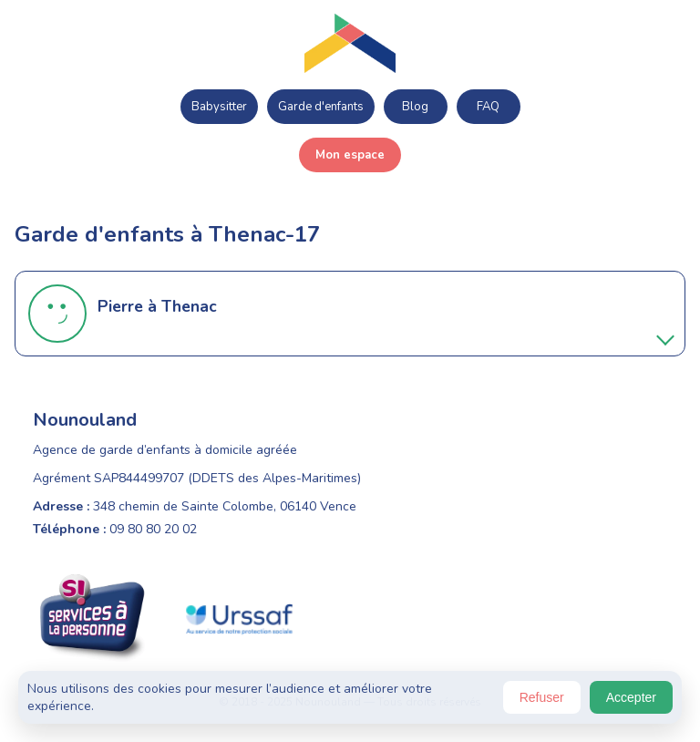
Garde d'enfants (321, 107)
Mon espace (350, 155)
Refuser (542, 697)
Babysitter (219, 107)
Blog (415, 107)
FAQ (488, 107)
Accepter (631, 697)
